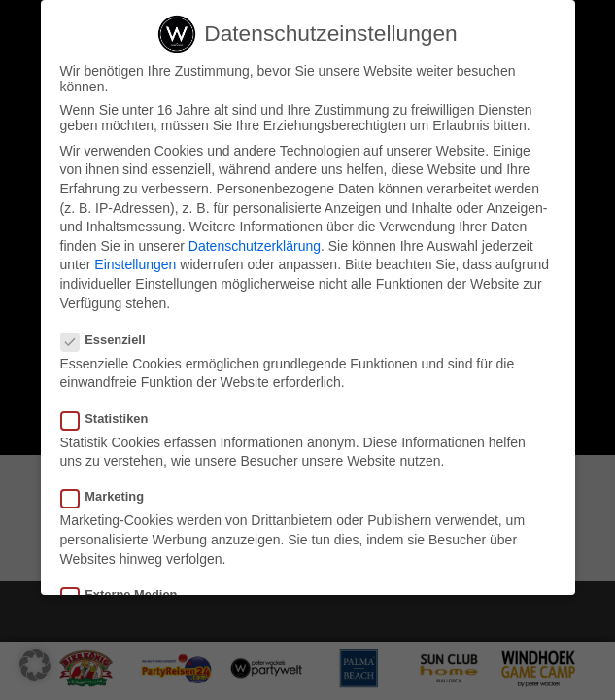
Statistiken (113, 420)
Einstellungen (135, 266)
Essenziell (111, 342)
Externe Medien (127, 596)
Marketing (111, 498)
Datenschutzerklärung (255, 248)
